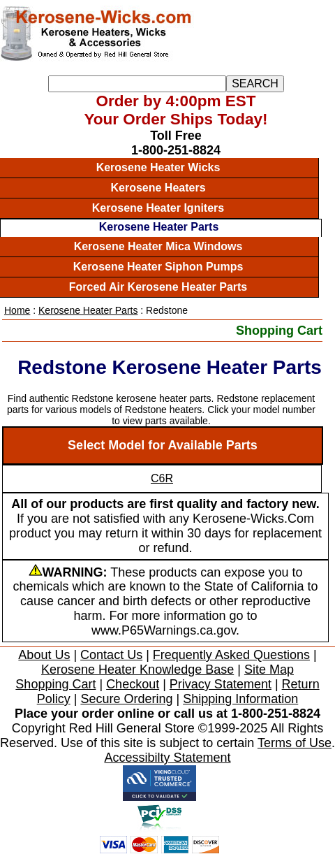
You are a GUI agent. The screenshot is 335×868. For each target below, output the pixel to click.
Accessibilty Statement (167, 758)
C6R (162, 478)
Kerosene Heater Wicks (158, 167)
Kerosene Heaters (158, 188)
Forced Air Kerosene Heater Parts (158, 287)
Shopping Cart (279, 331)
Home (17, 310)
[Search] (137, 84)
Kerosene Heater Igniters (158, 208)
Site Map (269, 670)
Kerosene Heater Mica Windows (158, 246)
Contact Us (111, 655)
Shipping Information (240, 699)
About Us (44, 655)
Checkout (133, 684)
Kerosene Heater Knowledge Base (137, 670)
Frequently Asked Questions (231, 655)
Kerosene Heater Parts (159, 227)
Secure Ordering (126, 699)
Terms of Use (295, 743)
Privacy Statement (221, 684)
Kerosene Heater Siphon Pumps (158, 267)
